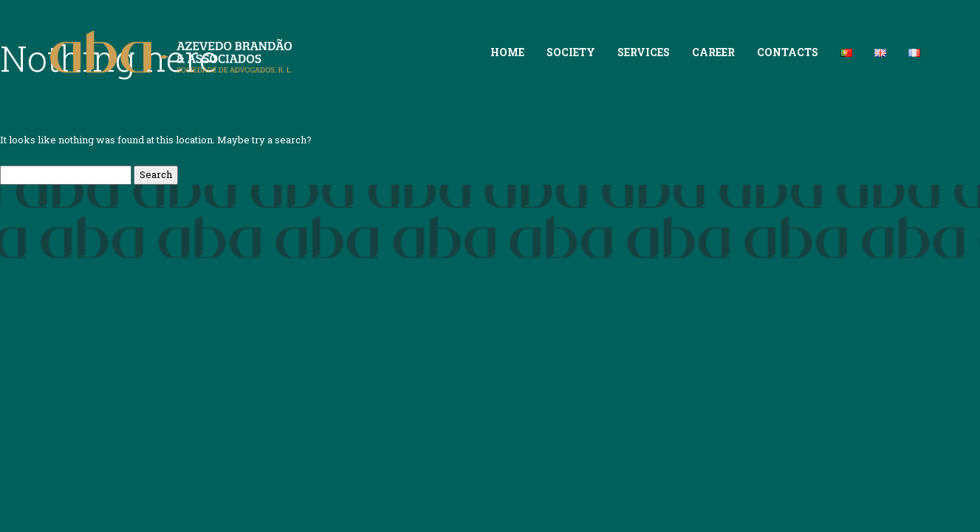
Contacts (788, 52)
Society (571, 52)
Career (713, 52)
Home (507, 52)
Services (644, 52)
